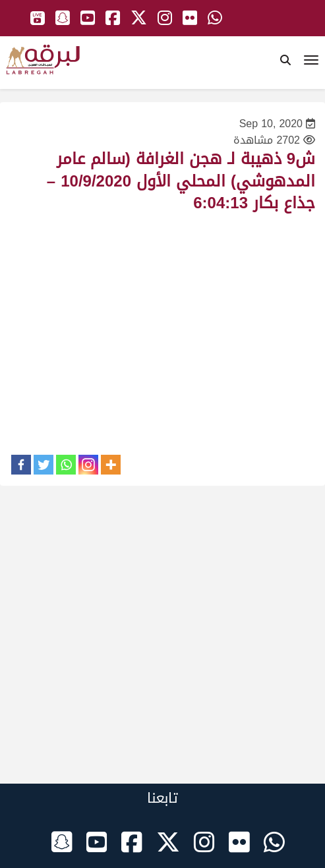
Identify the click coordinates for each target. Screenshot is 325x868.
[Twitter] (44, 465)
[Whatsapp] (66, 465)
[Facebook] (21, 465)
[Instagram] (88, 465)
